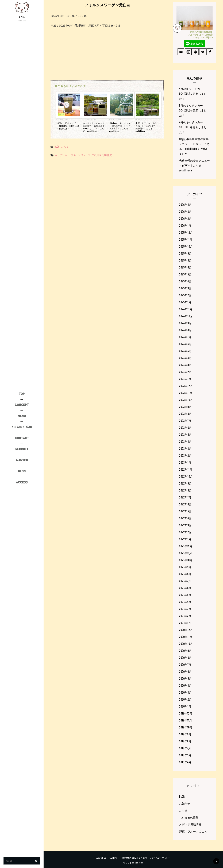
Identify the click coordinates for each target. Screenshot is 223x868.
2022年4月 (185, 518)
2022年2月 (185, 532)
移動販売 (107, 155)
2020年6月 (185, 671)
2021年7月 (185, 581)
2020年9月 (185, 651)
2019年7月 (185, 748)
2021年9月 (185, 567)
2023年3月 (185, 448)
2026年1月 (185, 225)
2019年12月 (186, 713)
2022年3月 (185, 525)
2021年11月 (186, 553)
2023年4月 (185, 441)
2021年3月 (185, 609)
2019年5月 (185, 755)
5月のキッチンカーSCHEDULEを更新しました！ (193, 110)
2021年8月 (185, 574)
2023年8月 (185, 414)
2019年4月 (185, 762)
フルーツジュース (80, 155)
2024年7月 (185, 337)
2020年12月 (186, 630)
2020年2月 (185, 699)
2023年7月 (185, 421)
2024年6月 (185, 344)
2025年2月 (185, 295)
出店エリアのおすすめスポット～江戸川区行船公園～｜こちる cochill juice (146, 127)
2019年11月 (186, 720)
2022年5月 (185, 511)
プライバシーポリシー (160, 858)
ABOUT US (101, 858)
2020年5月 (185, 678)
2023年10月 (186, 400)
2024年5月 (185, 351)
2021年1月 (185, 623)
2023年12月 (186, 386)
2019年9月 (185, 734)
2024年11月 (186, 309)
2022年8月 (185, 490)
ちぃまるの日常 (189, 817)
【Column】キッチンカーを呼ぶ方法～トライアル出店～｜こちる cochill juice (120, 127)
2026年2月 (185, 218)
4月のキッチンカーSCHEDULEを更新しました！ (193, 94)
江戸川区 (96, 155)
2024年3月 (185, 365)
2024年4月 (185, 358)
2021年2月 (185, 616)
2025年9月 (185, 253)
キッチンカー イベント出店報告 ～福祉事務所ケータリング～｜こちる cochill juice (94, 127)
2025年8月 (185, 260)
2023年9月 (185, 407)
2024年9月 (185, 323)
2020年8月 (185, 658)
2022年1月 (185, 539)
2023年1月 (185, 462)
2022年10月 (186, 476)
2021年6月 (185, 588)
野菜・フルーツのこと (193, 831)
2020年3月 (185, 692)
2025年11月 (186, 239)
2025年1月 (185, 302)
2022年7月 (185, 497)
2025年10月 (186, 246)
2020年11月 (186, 637)
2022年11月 (186, 469)
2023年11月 (186, 393)
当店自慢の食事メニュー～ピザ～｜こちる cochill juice (194, 165)
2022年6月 (185, 504)
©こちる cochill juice (133, 863)
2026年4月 (185, 205)
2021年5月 (185, 595)
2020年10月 (186, 644)
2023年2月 (185, 455)
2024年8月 (185, 330)
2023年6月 (185, 428)
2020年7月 (185, 665)
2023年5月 (185, 435)
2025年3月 (185, 288)
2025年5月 (185, 274)
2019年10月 (186, 727)
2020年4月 (185, 685)
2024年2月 (185, 372)
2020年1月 (185, 706)
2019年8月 (185, 741)
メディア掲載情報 (190, 824)
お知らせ (185, 803)
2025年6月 (185, 267)
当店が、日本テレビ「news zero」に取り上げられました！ (68, 126)
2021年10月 (186, 560)
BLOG (57, 146)
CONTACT (114, 858)
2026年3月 (185, 212)
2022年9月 (185, 483)
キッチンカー (62, 155)
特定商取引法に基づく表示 (134, 858)
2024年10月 (186, 316)
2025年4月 (185, 281)
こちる (22, 17)
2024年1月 (185, 379)
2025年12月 (186, 232)
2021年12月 (186, 546)
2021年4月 (185, 602)
